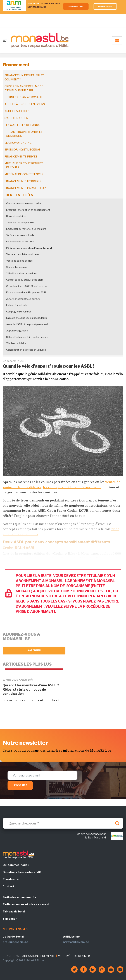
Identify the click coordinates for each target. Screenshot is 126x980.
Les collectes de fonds (22, 125)
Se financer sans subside (20, 235)
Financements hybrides (23, 181)
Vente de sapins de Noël (20, 261)
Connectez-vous (76, 7)
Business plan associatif (23, 97)
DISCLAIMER (82, 956)
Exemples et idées (19, 195)
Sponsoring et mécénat (22, 150)
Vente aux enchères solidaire (22, 254)
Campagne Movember (19, 312)
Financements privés (21, 157)
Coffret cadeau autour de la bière (25, 280)
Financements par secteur (25, 188)
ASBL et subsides (17, 111)
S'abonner (34, 650)
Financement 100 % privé (20, 242)
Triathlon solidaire (16, 343)
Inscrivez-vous (105, 7)
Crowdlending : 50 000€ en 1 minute (27, 286)
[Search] (63, 823)
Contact (8, 886)
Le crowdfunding (18, 143)
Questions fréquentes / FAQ (22, 872)
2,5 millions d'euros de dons (22, 273)
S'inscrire (20, 785)
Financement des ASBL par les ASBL (26, 292)
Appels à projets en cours (25, 104)
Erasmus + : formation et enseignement (28, 210)
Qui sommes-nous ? (16, 865)
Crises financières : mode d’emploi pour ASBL (24, 88)
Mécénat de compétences (24, 174)
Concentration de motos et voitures (26, 350)
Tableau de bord (14, 912)
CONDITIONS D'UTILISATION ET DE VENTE (29, 956)
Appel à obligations (17, 331)
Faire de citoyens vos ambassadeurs (27, 318)
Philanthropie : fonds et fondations (23, 134)
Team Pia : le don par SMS (20, 223)
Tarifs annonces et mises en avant (26, 904)
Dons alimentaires (16, 216)
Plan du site (11, 879)
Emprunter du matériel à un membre (26, 229)
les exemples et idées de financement (72, 487)
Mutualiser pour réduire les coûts (24, 165)
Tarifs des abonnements (19, 897)
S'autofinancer (16, 118)
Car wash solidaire (16, 267)
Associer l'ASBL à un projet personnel (27, 324)
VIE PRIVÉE (65, 956)
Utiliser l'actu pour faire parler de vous (27, 337)
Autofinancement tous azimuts (23, 299)
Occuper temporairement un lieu (24, 203)
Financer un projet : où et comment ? (24, 77)
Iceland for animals (17, 305)
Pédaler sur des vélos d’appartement (29, 248)
